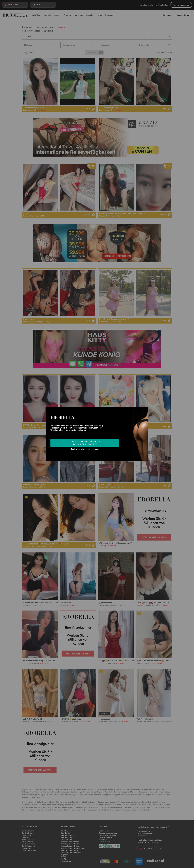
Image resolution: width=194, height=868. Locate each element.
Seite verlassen (93, 449)
